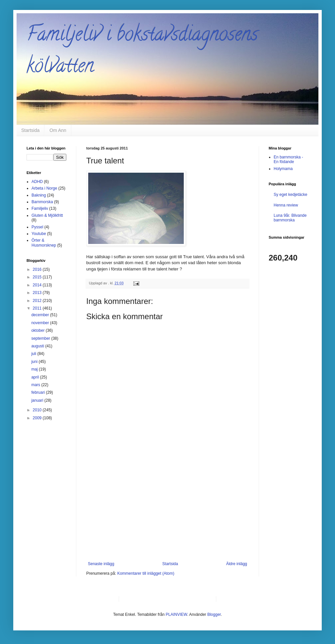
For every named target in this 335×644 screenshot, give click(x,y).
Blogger (214, 615)
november (41, 323)
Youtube (39, 234)
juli (34, 354)
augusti (38, 346)
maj (35, 369)
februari (38, 392)
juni (35, 362)
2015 (38, 277)
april (35, 377)
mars (36, 385)
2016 (38, 269)
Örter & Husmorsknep (44, 243)
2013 (38, 293)
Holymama (283, 169)
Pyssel (37, 227)
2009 (38, 418)
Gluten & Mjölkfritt (47, 215)
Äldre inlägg (237, 564)
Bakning (39, 195)
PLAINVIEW (177, 615)
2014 (38, 285)
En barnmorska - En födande (288, 159)
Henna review (286, 205)
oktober (38, 330)
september (41, 338)
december (41, 315)
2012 (38, 301)
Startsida (30, 130)
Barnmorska (42, 202)
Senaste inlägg (101, 564)
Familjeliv (40, 208)
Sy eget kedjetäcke (290, 195)
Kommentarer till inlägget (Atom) (146, 573)
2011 (38, 308)
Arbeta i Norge (44, 188)
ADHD (37, 182)
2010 (38, 410)
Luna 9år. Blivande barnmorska (290, 218)
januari (38, 400)
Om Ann (58, 130)
